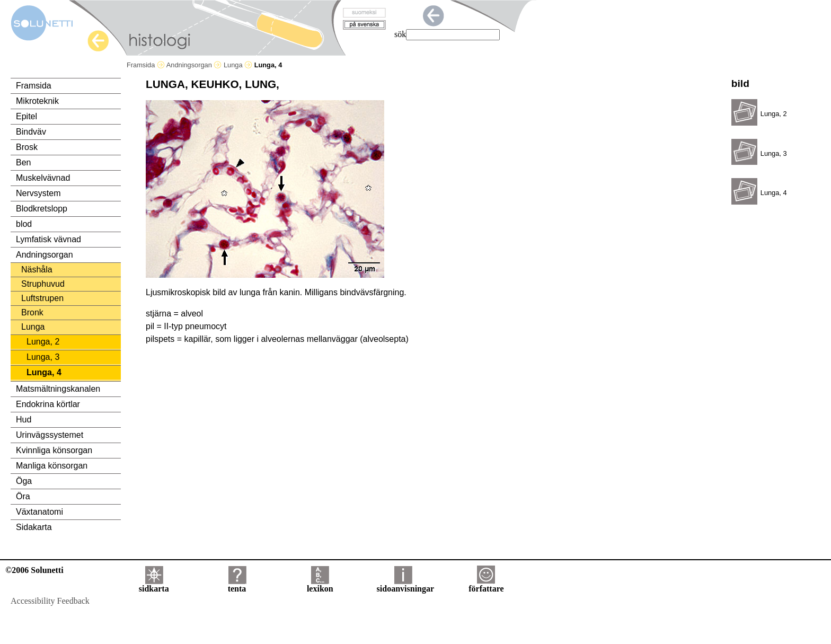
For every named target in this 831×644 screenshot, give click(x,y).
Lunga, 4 (44, 372)
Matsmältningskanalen (58, 389)
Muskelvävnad (43, 178)
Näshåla (37, 270)
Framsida (146, 65)
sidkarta (154, 585)
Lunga (238, 65)
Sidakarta (34, 527)
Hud (24, 420)
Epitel (26, 116)
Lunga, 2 (43, 342)
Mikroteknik (37, 101)
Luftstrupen (42, 298)
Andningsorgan (194, 65)
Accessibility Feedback (50, 601)
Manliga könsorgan (52, 466)
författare (486, 585)
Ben (23, 162)
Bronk (32, 312)
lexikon (320, 585)
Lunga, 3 (43, 357)
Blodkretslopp (42, 209)
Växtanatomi (39, 512)
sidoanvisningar (405, 585)
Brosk (27, 147)
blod (24, 224)
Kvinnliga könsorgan (54, 450)
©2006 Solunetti (34, 570)
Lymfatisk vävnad (48, 239)
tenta (237, 585)
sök (400, 34)
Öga (24, 481)
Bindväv (31, 132)
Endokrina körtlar (48, 404)
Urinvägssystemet (50, 435)
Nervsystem (38, 193)
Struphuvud (43, 284)
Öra (23, 496)
